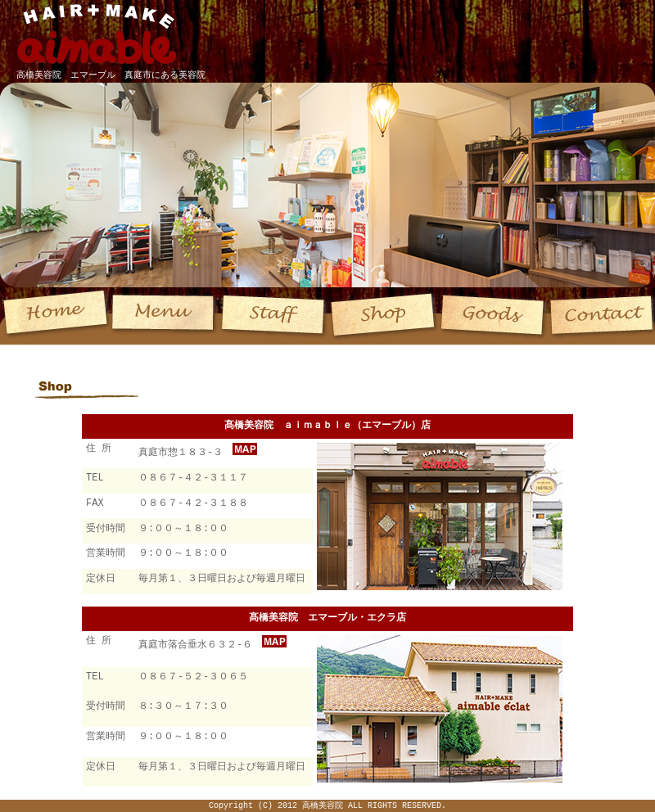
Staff (274, 316)
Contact (601, 316)
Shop (383, 316)
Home (55, 316)
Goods (492, 316)
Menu (165, 316)
